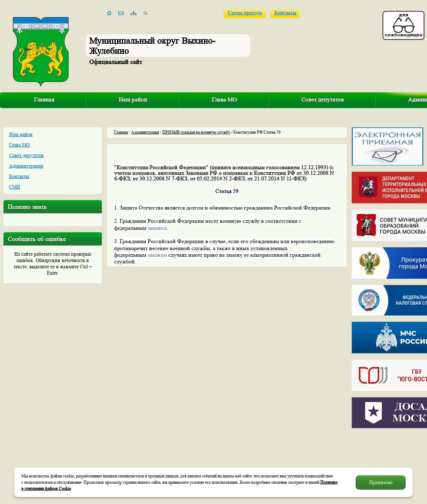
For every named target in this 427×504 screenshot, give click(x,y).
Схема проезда (245, 13)
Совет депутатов (323, 100)
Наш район (133, 100)
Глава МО (224, 100)
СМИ (15, 187)
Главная (44, 100)
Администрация (26, 166)
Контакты (285, 13)
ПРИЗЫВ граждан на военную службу (196, 132)
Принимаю (381, 482)
